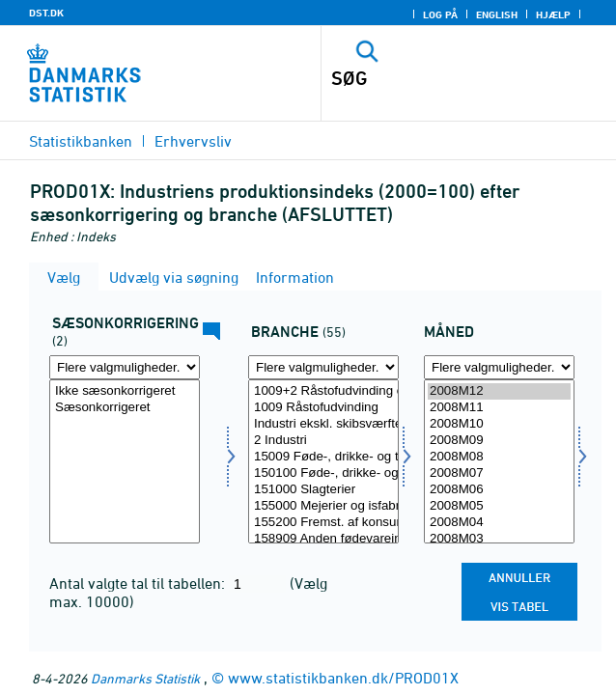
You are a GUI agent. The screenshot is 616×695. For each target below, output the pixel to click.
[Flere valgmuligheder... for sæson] (125, 367)
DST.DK (46, 13)
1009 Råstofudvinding (323, 408)
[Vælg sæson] (125, 461)
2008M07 (499, 473)
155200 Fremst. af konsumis (323, 523)
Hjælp (553, 14)
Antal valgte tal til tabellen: (139, 583)
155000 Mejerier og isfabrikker (323, 506)
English (497, 14)
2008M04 (499, 523)
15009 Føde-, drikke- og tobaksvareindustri (323, 457)
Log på (440, 14)
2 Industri (323, 441)
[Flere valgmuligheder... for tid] (499, 367)
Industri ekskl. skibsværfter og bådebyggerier (323, 424)
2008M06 (499, 490)
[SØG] (440, 78)
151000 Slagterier (323, 490)
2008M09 (499, 441)
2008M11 (499, 408)
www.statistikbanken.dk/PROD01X (343, 678)
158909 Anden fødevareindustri (323, 539)
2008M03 (499, 539)
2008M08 (499, 457)
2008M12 (499, 391)
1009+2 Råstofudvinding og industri (323, 391)
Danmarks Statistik (145, 678)
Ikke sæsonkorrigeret (125, 391)
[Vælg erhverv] (323, 461)
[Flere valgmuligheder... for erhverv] (323, 367)
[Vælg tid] (499, 461)
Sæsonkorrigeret (125, 408)
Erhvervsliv (193, 141)
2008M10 (499, 424)
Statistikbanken (81, 141)
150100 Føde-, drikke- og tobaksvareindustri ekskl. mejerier (323, 473)
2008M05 (499, 506)
